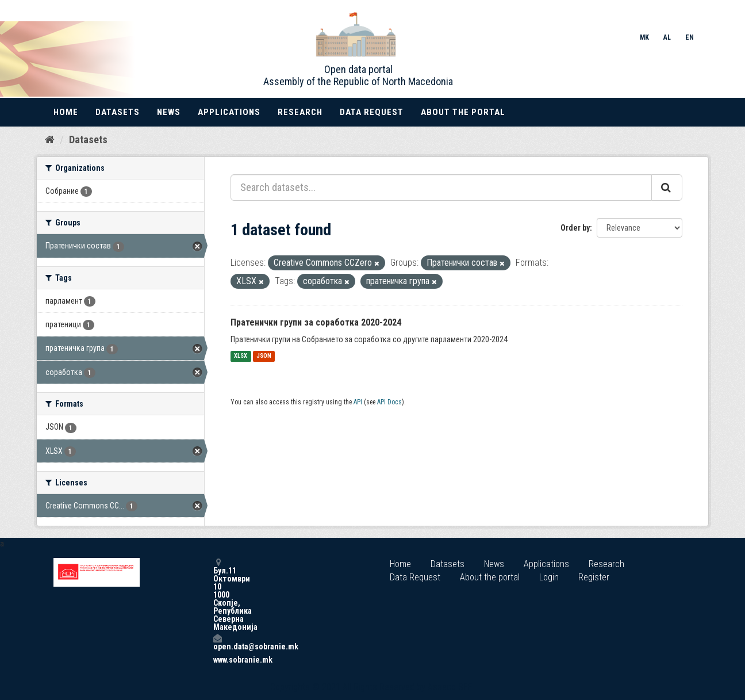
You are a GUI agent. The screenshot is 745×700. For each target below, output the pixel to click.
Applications (229, 112)
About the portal (463, 112)
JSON (264, 356)
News (169, 112)
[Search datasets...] (441, 188)
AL (667, 37)
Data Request (372, 112)
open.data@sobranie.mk (217, 642)
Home (66, 112)
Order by (575, 228)
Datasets (118, 112)
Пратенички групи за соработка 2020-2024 (316, 322)
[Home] (50, 140)
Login (549, 577)
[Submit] (667, 188)
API (358, 402)
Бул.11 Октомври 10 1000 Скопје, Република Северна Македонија (217, 594)
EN (690, 37)
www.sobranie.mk (217, 660)
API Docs (389, 402)
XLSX (241, 356)
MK (644, 37)
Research (300, 112)
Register (594, 577)
